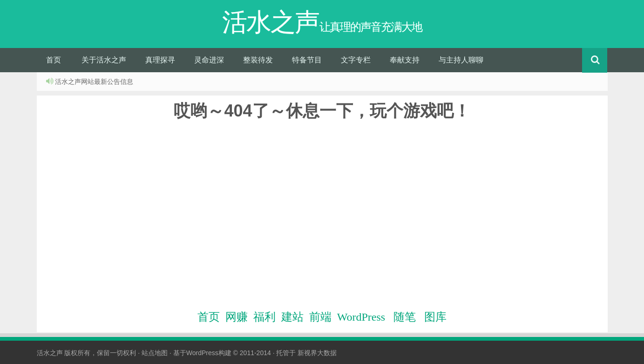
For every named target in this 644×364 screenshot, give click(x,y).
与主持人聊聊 (461, 60)
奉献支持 (405, 60)
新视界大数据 (317, 353)
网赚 (237, 317)
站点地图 (155, 353)
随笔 (405, 317)
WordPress (361, 317)
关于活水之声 (104, 60)
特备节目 (307, 60)
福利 (264, 317)
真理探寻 (160, 60)
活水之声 (50, 353)
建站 (292, 317)
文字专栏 (356, 60)
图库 (435, 317)
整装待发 (258, 60)
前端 (320, 317)
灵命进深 (209, 60)
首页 (54, 60)
